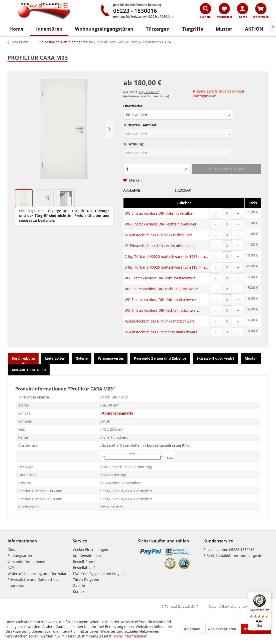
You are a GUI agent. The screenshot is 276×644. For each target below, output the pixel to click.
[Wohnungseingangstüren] (104, 29)
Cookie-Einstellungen (91, 550)
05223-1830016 (242, 550)
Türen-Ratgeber (86, 579)
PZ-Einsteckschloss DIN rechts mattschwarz (161, 332)
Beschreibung (23, 358)
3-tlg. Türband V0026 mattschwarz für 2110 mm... (166, 267)
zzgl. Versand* (149, 92)
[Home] (16, 29)
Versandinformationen (26, 562)
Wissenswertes (111, 358)
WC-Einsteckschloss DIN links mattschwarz (160, 300)
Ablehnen (192, 629)
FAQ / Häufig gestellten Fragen (98, 574)
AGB (11, 568)
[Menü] (268, 595)
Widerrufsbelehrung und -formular (37, 574)
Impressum (17, 585)
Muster (251, 358)
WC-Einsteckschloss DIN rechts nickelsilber (161, 224)
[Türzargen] (158, 29)
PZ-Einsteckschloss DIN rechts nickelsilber (160, 246)
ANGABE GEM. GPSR (29, 370)
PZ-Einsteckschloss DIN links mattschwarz (160, 321)
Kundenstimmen (87, 556)
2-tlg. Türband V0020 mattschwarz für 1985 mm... (166, 256)
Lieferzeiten (55, 358)
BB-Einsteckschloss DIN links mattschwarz (160, 278)
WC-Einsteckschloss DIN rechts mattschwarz (162, 310)
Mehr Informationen (130, 636)
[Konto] (243, 9)
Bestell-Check (84, 562)
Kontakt (79, 591)
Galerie (82, 358)
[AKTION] (254, 29)
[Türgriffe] (193, 29)
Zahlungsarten (20, 556)
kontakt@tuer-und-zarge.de (239, 556)
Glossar (14, 550)
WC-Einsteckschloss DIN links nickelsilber (159, 213)
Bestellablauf (84, 568)
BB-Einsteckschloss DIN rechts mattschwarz (161, 289)
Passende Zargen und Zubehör (160, 358)
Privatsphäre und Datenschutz (33, 579)
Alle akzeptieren (222, 629)
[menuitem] (206, 12)
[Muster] (224, 29)
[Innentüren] (49, 29)
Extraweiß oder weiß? (216, 358)
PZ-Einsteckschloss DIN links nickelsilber (159, 235)
